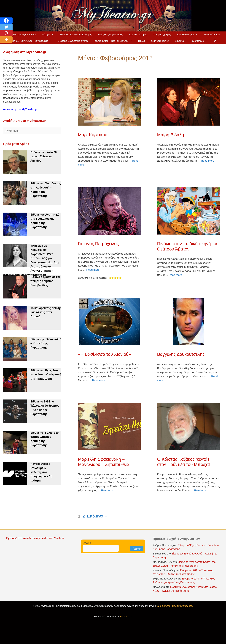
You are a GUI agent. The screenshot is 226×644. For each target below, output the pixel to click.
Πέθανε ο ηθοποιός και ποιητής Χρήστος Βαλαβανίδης (45, 281)
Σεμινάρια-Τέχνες (160, 41)
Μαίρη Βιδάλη (171, 135)
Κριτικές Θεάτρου (138, 35)
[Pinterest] (6, 33)
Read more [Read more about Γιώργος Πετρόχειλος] (93, 270)
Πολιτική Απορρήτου (183, 606)
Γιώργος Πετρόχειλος (98, 244)
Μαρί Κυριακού (93, 135)
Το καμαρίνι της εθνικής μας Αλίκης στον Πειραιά (46, 312)
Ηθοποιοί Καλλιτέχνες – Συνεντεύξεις (32, 41)
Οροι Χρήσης (163, 606)
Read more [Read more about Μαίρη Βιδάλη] (208, 161)
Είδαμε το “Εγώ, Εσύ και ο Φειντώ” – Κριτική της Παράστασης (46, 375)
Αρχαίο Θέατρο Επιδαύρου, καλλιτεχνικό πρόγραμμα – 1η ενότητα (41, 472)
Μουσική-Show (212, 35)
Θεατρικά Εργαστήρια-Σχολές (73, 41)
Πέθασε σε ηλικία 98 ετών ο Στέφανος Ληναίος (44, 156)
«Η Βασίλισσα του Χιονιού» (104, 354)
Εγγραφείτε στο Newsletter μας (76, 35)
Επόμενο (98, 516)
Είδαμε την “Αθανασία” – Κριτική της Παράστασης (46, 343)
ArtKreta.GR (126, 617)
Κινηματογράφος (162, 35)
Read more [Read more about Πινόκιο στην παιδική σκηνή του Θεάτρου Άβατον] (175, 275)
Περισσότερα (201, 41)
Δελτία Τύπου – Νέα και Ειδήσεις (115, 41)
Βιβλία (141, 41)
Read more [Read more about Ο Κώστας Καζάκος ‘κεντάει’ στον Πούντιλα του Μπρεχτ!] (201, 491)
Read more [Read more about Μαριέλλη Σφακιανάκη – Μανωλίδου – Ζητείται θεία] (108, 491)
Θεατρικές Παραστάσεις (111, 35)
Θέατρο (49, 35)
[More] (6, 39)
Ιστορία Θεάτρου (189, 35)
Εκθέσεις (180, 41)
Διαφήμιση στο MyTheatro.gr (20, 109)
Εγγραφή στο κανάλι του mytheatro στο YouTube (36, 538)
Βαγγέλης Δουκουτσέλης (181, 354)
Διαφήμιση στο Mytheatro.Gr (21, 35)
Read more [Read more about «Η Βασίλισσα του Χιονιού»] (99, 380)
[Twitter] (6, 27)
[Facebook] (6, 21)
